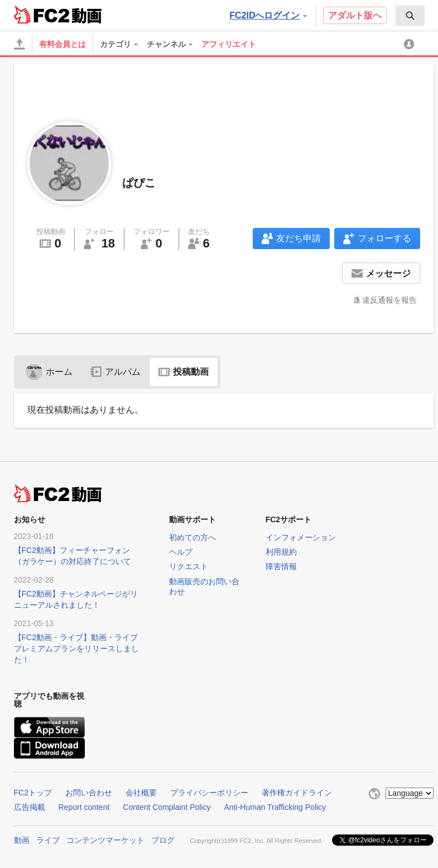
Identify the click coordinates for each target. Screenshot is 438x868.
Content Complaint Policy (167, 807)
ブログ (163, 840)
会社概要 (141, 793)
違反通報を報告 (389, 300)
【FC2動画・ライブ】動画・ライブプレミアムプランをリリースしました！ (76, 648)
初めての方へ (192, 537)
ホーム (49, 372)
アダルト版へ (355, 15)
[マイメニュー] (411, 44)
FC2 (42, 15)
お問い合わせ (89, 793)
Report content (84, 807)
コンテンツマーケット (105, 840)
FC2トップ (33, 793)
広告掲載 (30, 807)
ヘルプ (181, 552)
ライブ (48, 840)
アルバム (115, 372)
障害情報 (281, 566)
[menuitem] (410, 16)
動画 (22, 840)
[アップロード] (20, 44)
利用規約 (281, 552)
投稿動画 (184, 372)
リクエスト (189, 566)
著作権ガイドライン (297, 793)
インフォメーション (301, 537)
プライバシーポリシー (209, 793)
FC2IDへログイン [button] (268, 15)
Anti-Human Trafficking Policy (275, 807)
